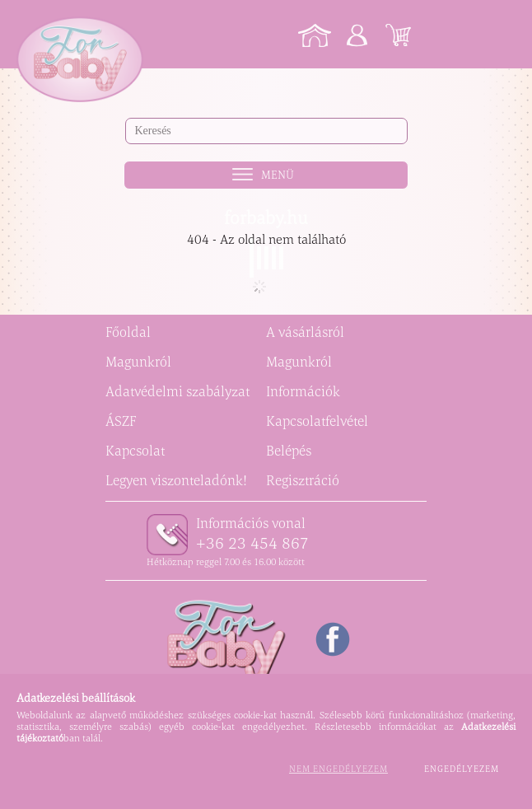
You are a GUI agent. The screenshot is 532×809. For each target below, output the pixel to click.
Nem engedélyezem (338, 769)
